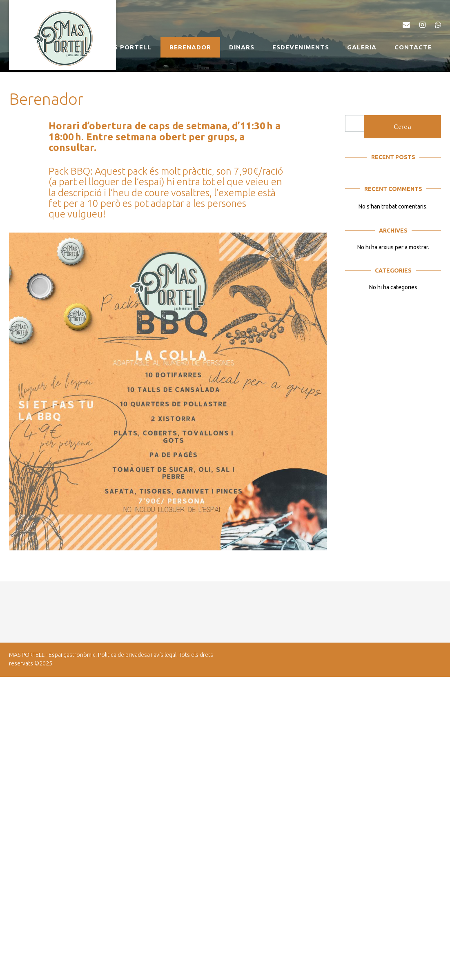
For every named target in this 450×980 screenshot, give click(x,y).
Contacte (413, 47)
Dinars (242, 47)
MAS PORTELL (127, 47)
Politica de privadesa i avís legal (137, 655)
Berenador (190, 47)
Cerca (402, 127)
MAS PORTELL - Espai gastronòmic (52, 655)
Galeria (362, 47)
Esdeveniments (301, 47)
